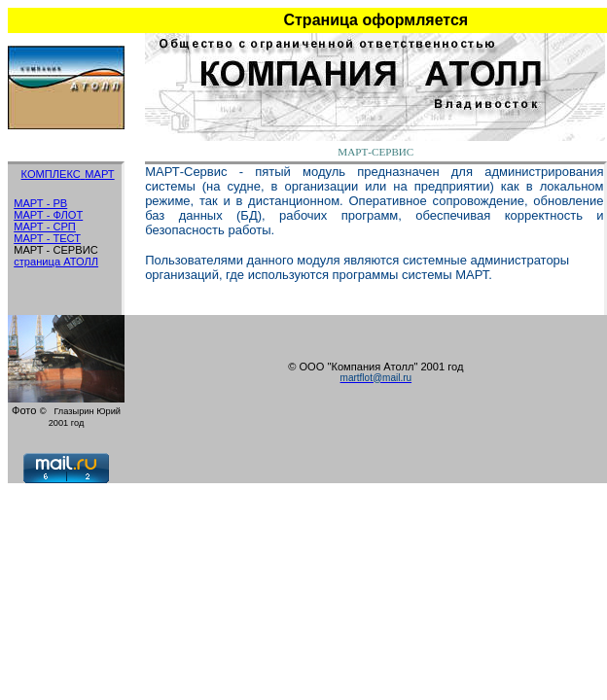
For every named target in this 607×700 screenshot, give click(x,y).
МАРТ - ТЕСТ (47, 238)
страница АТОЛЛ (56, 262)
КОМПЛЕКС (51, 174)
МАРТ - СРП (45, 227)
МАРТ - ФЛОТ (48, 215)
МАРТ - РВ (40, 203)
